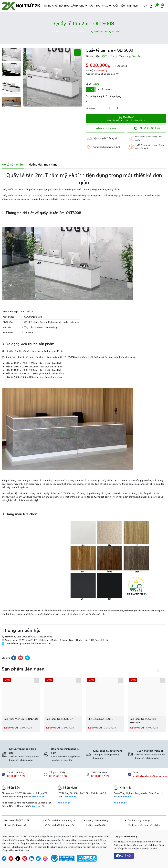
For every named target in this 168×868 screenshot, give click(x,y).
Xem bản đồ (38, 797)
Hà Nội (90, 89)
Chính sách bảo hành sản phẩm (144, 825)
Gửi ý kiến (124, 856)
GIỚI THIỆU (119, 6)
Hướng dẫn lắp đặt (96, 825)
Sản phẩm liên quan (23, 669)
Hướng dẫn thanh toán (16, 825)
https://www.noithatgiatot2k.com (34, 644)
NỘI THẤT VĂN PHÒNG (72, 6)
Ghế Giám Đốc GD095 (100, 719)
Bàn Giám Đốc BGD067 (59, 719)
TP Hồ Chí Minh (104, 89)
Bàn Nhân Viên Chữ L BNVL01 (21, 719)
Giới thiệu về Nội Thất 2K (17, 820)
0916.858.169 (16, 776)
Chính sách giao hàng (139, 820)
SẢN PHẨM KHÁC (99, 6)
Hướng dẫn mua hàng (97, 820)
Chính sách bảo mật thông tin (60, 820)
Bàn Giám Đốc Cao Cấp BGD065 (143, 721)
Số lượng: (91, 108)
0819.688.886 (58, 776)
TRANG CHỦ (50, 6)
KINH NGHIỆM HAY (137, 6)
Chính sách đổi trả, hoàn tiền (60, 825)
